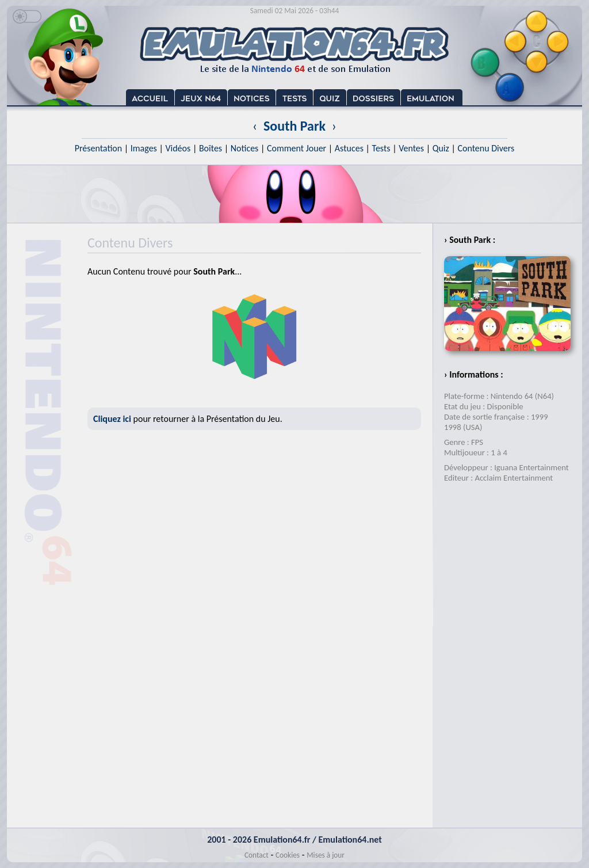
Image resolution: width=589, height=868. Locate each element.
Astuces (349, 148)
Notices (245, 148)
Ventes (411, 148)
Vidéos (178, 148)
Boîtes (211, 148)
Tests (381, 148)
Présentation (99, 148)
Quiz (441, 148)
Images (144, 148)
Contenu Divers (486, 148)
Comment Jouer (297, 148)
